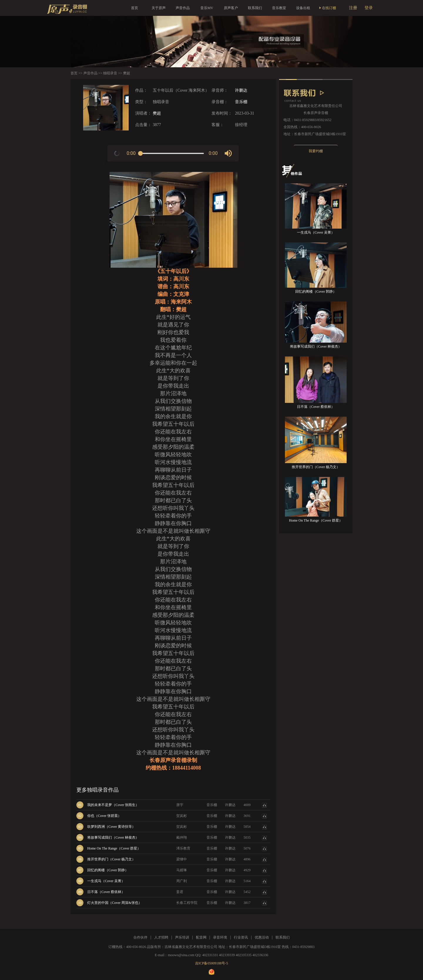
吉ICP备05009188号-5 (212, 963)
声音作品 (183, 8)
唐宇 (180, 805)
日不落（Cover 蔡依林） (106, 892)
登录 (369, 8)
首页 (135, 8)
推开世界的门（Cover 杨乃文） (111, 859)
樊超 (157, 113)
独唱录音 (110, 73)
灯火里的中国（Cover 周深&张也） (115, 903)
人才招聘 (161, 937)
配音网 (201, 937)
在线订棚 (327, 8)
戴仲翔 (182, 837)
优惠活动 (262, 937)
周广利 (182, 881)
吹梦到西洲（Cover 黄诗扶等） (111, 827)
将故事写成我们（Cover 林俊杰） (113, 837)
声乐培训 (182, 937)
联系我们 (255, 8)
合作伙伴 (140, 937)
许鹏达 (241, 90)
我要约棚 (316, 151)
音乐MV (207, 8)
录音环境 (220, 937)
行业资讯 (241, 937)
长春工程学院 (187, 903)
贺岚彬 (182, 816)
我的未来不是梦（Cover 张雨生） (113, 805)
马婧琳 (182, 870)
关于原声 (159, 8)
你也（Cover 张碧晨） (104, 816)
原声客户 (231, 8)
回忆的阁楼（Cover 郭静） (108, 870)
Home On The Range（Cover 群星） (114, 848)
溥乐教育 (183, 848)
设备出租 (303, 8)
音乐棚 (241, 102)
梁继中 (182, 859)
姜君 (180, 892)
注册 (353, 8)
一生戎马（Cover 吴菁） (106, 881)
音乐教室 (279, 8)
